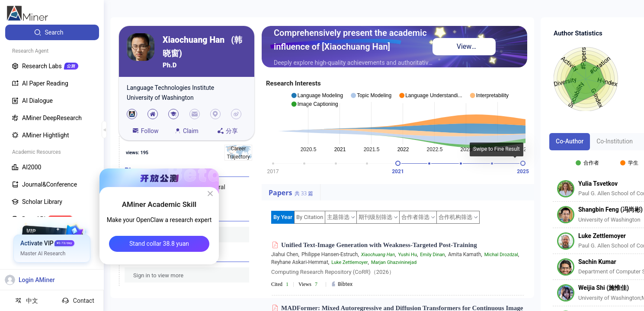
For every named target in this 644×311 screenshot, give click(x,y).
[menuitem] (52, 32)
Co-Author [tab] (570, 141)
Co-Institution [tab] (615, 141)
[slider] (398, 163)
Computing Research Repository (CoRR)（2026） (333, 272)
